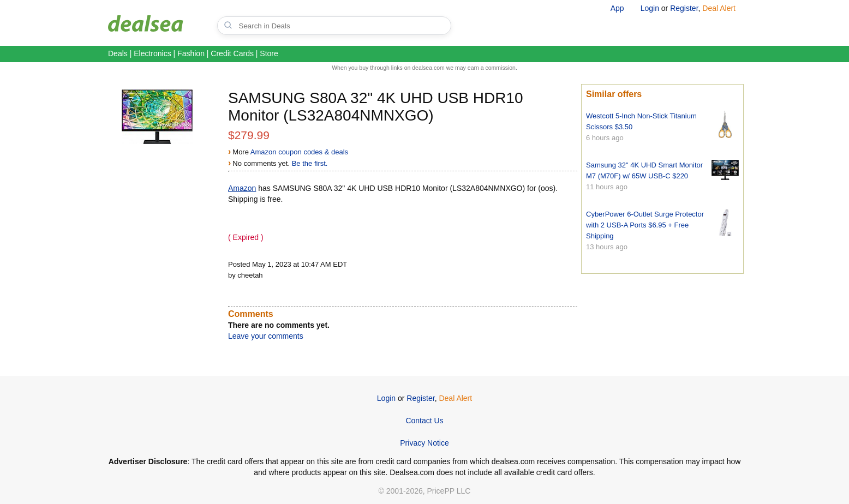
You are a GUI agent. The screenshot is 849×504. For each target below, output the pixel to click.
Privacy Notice (424, 443)
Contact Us (424, 421)
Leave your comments (266, 336)
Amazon (242, 188)
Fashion (191, 53)
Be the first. (310, 163)
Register (684, 8)
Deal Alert (719, 8)
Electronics (152, 53)
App (617, 8)
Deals (118, 53)
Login (650, 8)
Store (269, 53)
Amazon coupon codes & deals (299, 152)
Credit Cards (232, 53)
